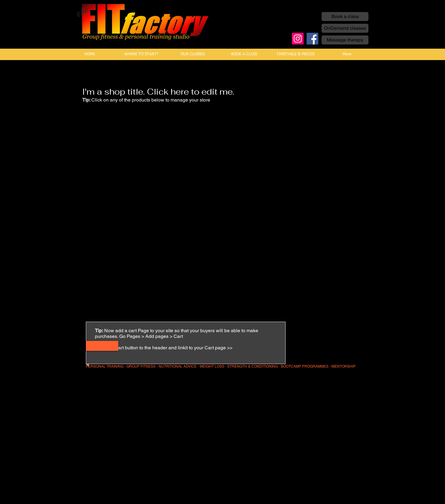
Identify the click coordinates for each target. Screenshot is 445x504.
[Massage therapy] (345, 40)
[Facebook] (312, 39)
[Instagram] (298, 39)
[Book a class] (345, 17)
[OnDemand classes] (345, 28)
